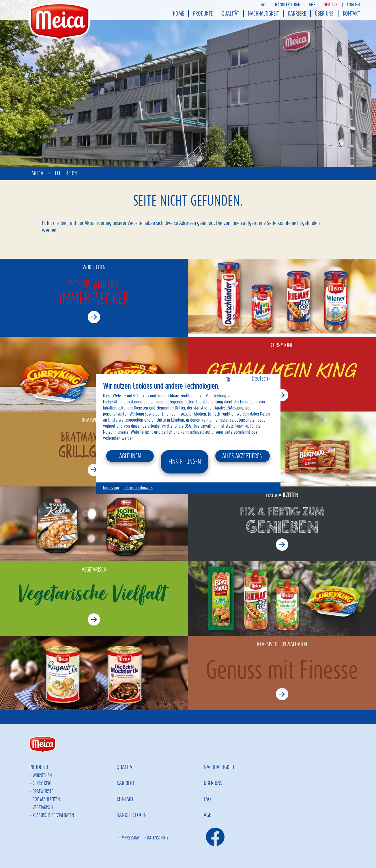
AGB (312, 5)
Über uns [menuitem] (324, 14)
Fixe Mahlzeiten (46, 800)
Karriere (126, 783)
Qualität (125, 767)
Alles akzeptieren (242, 456)
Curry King (42, 783)
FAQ (264, 5)
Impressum (130, 838)
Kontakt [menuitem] (351, 14)
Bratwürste (43, 791)
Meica (38, 174)
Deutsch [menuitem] (331, 5)
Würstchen (42, 776)
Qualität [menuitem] (230, 14)
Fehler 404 (66, 174)
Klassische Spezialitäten (53, 815)
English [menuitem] (353, 5)
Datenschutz (158, 838)
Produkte (39, 767)
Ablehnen (130, 456)
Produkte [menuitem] (203, 14)
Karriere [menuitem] (297, 14)
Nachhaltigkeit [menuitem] (263, 14)
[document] (188, 416)
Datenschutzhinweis (138, 488)
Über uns (213, 783)
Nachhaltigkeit (219, 767)
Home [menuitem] (178, 14)
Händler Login (288, 5)
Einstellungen (185, 462)
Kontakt (125, 799)
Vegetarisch (43, 808)
